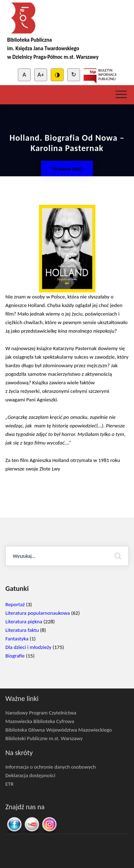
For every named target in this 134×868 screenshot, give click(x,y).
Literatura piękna (24, 622)
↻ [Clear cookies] (74, 75)
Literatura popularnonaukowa (38, 613)
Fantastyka (17, 639)
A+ (41, 75)
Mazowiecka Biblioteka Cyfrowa (40, 721)
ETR (9, 784)
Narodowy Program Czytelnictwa (41, 713)
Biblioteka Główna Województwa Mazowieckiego (59, 730)
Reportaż (15, 604)
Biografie (15, 656)
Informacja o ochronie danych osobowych (51, 767)
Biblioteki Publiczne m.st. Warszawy (44, 738)
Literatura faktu (22, 630)
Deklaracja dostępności (30, 775)
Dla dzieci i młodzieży (28, 647)
